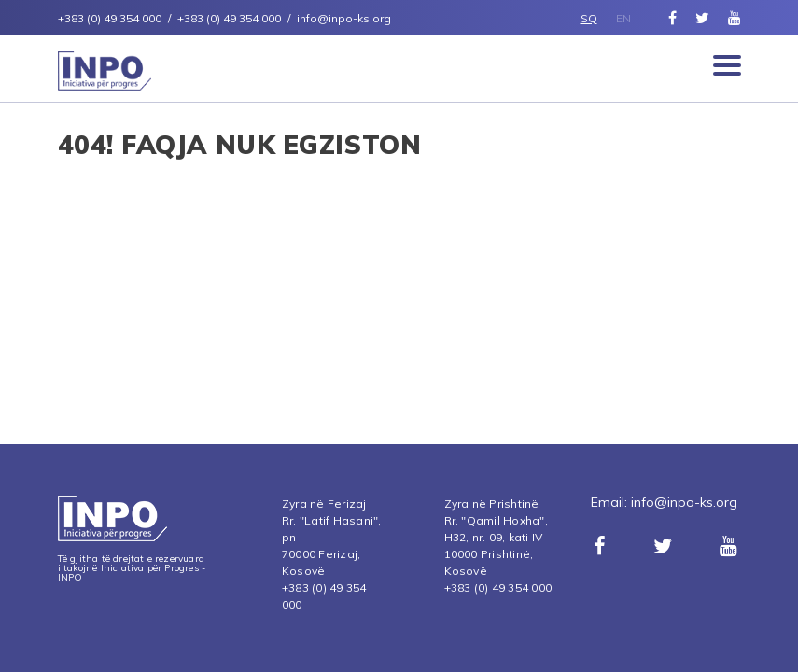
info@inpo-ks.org (684, 502)
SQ (589, 18)
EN (623, 18)
